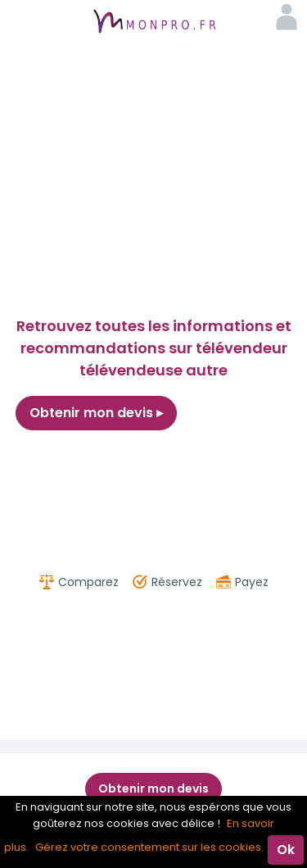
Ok (286, 850)
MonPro (154, 23)
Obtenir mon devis (96, 413)
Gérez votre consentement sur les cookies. (149, 847)
